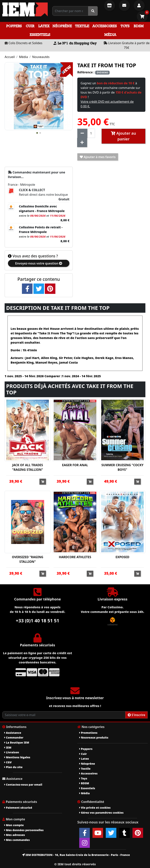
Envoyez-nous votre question (39, 263)
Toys (125, 26)
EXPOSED (122, 557)
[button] (37, 133)
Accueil (10, 57)
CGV (8, 762)
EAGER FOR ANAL (75, 465)
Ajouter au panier (124, 136)
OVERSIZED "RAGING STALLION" (28, 559)
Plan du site (13, 767)
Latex (44, 26)
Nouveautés (41, 57)
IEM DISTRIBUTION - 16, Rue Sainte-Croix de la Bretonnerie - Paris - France (76, 855)
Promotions (88, 733)
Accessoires (105, 26)
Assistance (13, 733)
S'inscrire (136, 715)
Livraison (12, 752)
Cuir (30, 26)
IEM (8, 747)
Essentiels (40, 35)
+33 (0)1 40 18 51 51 (37, 621)
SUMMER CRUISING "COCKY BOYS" (122, 467)
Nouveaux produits (94, 737)
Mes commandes (17, 840)
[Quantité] (91, 133)
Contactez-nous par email (23, 785)
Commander (14, 737)
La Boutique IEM (17, 742)
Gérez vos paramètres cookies (101, 813)
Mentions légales (17, 757)
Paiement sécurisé (18, 808)
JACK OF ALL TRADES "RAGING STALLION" (28, 467)
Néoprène (62, 26)
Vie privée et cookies (95, 808)
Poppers (14, 26)
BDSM (139, 26)
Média (110, 35)
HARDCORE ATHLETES (75, 557)
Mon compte (14, 825)
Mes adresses (15, 835)
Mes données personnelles (24, 830)
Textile (82, 26)
